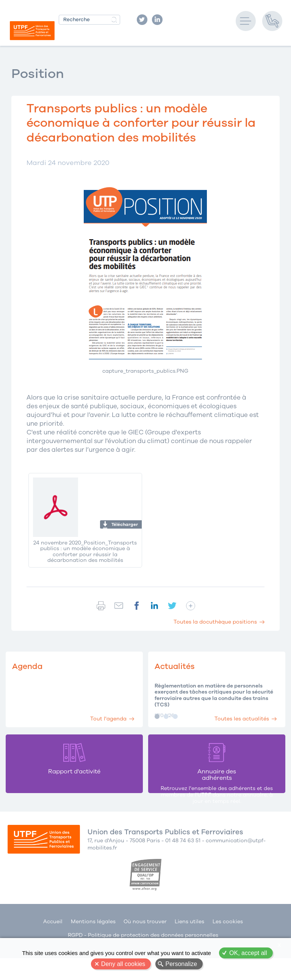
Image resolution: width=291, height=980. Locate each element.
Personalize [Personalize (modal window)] (181, 964)
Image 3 (175, 716)
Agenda (29, 666)
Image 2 (166, 716)
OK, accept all (248, 953)
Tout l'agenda (104, 716)
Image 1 (157, 716)
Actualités (176, 666)
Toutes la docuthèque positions (215, 622)
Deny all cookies (123, 964)
